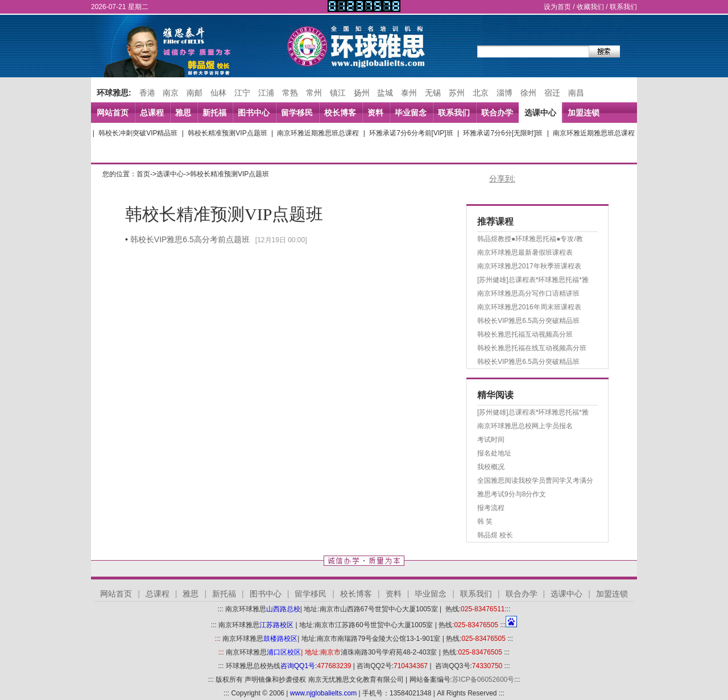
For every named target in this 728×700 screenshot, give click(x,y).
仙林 (218, 93)
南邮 (195, 93)
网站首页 (113, 113)
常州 (314, 93)
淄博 (504, 93)
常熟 (290, 93)
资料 (375, 113)
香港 (147, 93)
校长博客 (340, 113)
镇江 (338, 93)
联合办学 (497, 113)
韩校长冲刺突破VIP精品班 (138, 133)
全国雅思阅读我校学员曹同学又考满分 (535, 481)
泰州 (409, 93)
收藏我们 (590, 7)
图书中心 (254, 113)
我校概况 (491, 467)
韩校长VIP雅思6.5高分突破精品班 (528, 321)
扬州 (362, 93)
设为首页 (557, 7)
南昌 (576, 93)
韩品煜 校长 (495, 535)
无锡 (433, 93)
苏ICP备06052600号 (483, 680)
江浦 (266, 93)
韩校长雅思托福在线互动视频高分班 (532, 348)
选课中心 (540, 113)
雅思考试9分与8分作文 (512, 494)
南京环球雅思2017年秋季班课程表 (529, 266)
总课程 (152, 113)
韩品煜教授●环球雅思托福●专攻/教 (530, 239)
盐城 (385, 93)
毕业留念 (411, 113)
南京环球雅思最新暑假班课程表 (525, 252)
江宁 (242, 93)
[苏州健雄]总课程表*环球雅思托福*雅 (533, 280)
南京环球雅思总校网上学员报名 (525, 426)
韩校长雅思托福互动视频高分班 (525, 334)
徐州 (528, 93)
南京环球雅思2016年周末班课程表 (529, 307)
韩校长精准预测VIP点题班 (227, 133)
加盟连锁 (584, 113)
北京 (481, 93)
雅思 (183, 113)
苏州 (457, 93)
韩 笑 (485, 521)
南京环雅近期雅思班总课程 (318, 133)
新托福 (214, 113)
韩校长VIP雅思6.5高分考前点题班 (190, 239)
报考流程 (491, 508)
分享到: (502, 179)
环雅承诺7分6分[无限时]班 (503, 133)
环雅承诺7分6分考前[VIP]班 (411, 133)
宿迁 (552, 93)
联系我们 (623, 7)
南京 (171, 93)
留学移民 (297, 113)
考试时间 (491, 440)
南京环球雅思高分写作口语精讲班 (528, 293)
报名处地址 (494, 453)
